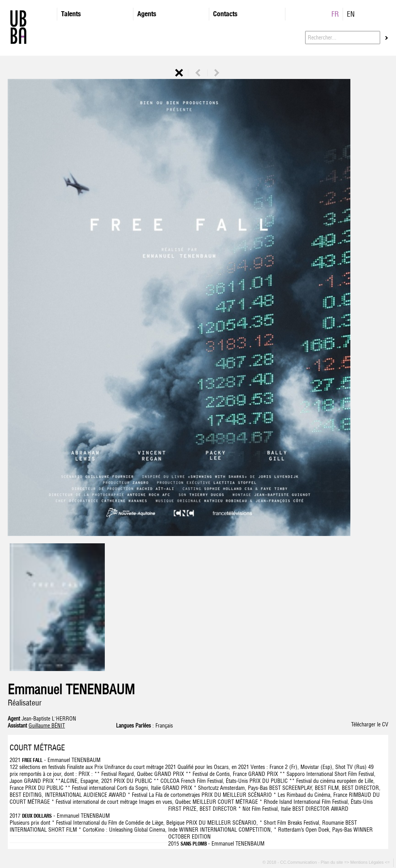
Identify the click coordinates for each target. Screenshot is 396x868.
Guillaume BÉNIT (47, 726)
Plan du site (332, 863)
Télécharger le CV (370, 724)
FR (335, 14)
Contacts (225, 14)
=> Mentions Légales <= (368, 863)
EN (351, 14)
